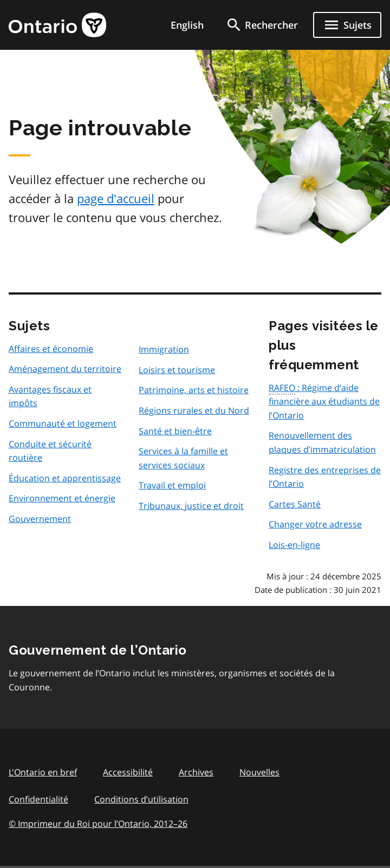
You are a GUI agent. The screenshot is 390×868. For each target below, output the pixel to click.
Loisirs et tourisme (177, 370)
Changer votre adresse (315, 524)
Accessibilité (128, 772)
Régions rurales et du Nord (194, 410)
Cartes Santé (295, 504)
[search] (262, 25)
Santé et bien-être (175, 431)
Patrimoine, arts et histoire (194, 390)
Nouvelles (259, 772)
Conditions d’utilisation (141, 799)
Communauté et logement (63, 423)
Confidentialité (38, 799)
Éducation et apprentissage (65, 478)
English (187, 25)
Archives (196, 772)
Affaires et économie (51, 349)
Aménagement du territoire (65, 369)
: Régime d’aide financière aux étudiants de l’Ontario (324, 402)
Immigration (164, 349)
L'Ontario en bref (43, 772)
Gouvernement (40, 519)
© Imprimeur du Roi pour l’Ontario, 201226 (98, 823)
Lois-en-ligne (294, 545)
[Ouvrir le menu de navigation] (347, 25)
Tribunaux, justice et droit (191, 506)
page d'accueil (116, 198)
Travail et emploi (172, 485)
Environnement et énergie (62, 498)
